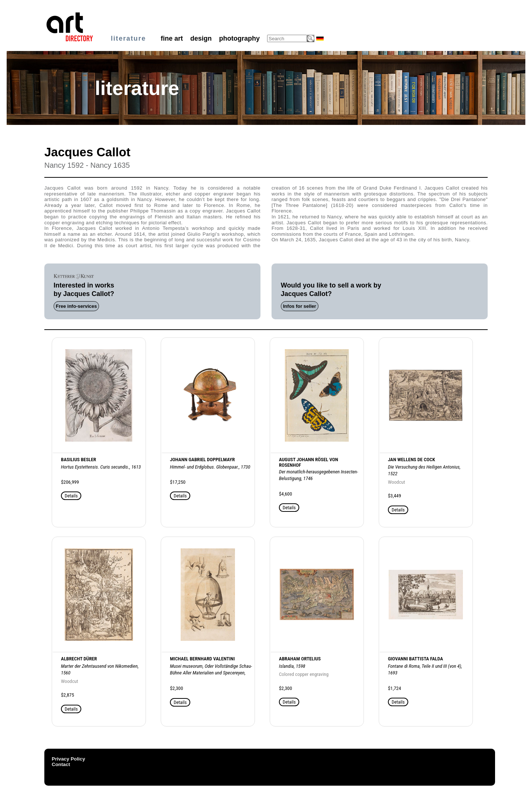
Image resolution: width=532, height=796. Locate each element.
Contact (61, 764)
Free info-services (76, 306)
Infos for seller (300, 306)
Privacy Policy (68, 759)
